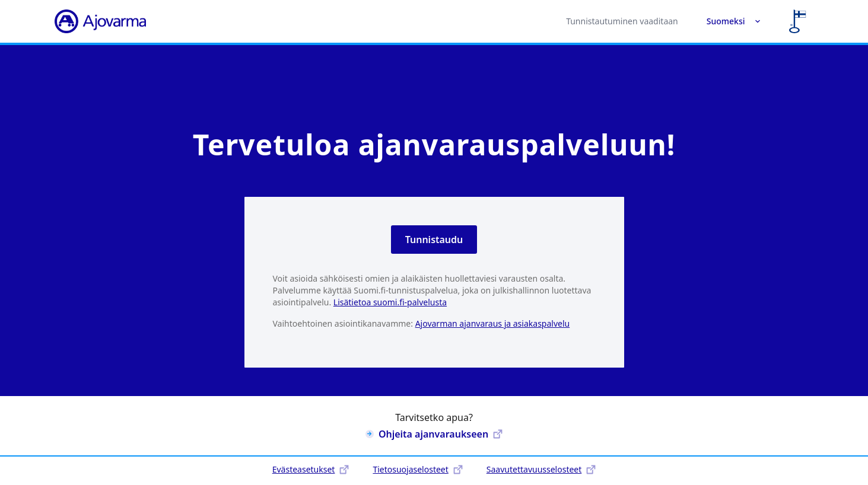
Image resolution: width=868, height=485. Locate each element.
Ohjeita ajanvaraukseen (434, 434)
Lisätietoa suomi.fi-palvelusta (390, 302)
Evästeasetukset (311, 469)
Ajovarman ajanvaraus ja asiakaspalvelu (493, 323)
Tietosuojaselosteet (417, 469)
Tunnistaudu (434, 240)
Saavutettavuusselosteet (541, 469)
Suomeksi (734, 21)
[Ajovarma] (100, 21)
